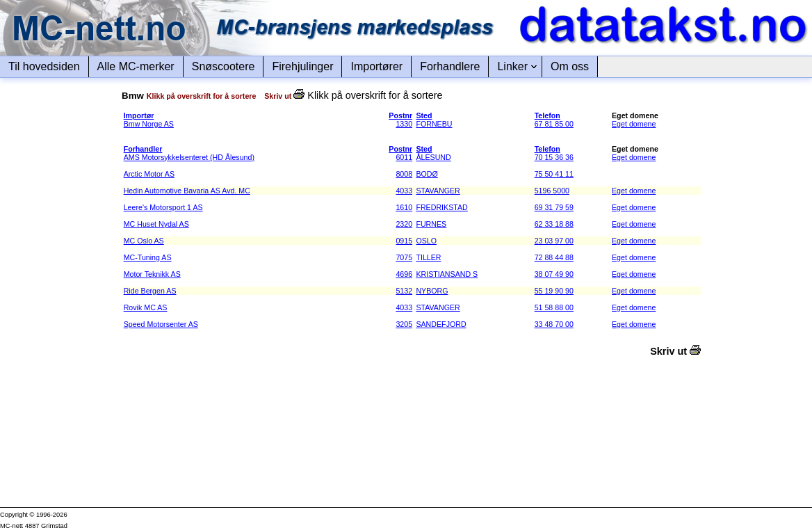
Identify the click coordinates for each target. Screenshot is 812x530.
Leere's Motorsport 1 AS (163, 207)
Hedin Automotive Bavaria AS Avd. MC (187, 191)
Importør (139, 115)
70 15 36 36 (554, 157)
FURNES (431, 224)
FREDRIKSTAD (441, 207)
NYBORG (432, 291)
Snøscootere (224, 66)
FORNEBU (434, 124)
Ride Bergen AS (150, 291)
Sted (424, 115)
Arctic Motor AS (149, 174)
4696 (404, 274)
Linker (512, 66)
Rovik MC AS (146, 307)
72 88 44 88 (554, 257)
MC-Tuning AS (148, 257)
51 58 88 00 (554, 307)
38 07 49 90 (554, 274)
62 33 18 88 (554, 224)
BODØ (427, 174)
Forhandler (143, 149)
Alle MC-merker (136, 66)
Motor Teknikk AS (152, 274)
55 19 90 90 (554, 291)
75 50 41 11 (554, 174)
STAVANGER (438, 191)
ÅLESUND (433, 157)
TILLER (428, 257)
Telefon (547, 115)
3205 (404, 324)
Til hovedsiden (44, 66)
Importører (376, 66)
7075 (404, 257)
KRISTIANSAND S (447, 274)
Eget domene (634, 124)
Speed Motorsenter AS (161, 324)
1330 (404, 124)
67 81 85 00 (554, 124)
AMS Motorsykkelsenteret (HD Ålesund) (189, 157)
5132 (404, 291)
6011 (404, 157)
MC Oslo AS (144, 241)
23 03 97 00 (554, 241)
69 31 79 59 (554, 207)
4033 (404, 191)
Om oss (570, 66)
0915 (404, 241)
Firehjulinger (302, 66)
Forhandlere (450, 66)
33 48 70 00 (554, 324)
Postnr (400, 115)
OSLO (426, 241)
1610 (404, 207)
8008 (404, 174)
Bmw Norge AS (149, 124)
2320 (404, 224)
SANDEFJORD (441, 324)
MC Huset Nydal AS (156, 224)
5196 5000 (552, 191)
